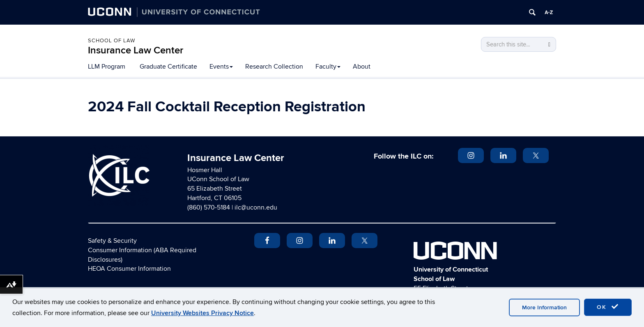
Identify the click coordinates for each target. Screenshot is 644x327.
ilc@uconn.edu (256, 207)
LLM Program (107, 67)
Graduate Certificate (168, 67)
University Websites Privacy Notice (202, 313)
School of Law (112, 41)
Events (221, 67)
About (362, 67)
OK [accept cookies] (608, 307)
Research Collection (274, 67)
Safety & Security (112, 241)
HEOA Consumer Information (129, 269)
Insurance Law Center (136, 50)
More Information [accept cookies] (544, 307)
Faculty (328, 67)
